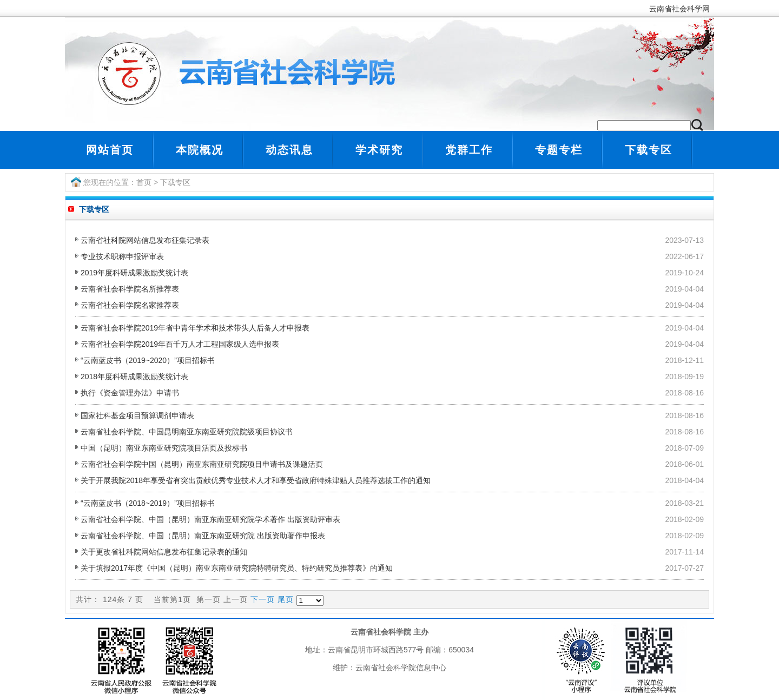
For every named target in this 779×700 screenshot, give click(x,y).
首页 (144, 182)
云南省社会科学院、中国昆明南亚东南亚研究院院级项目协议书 (187, 432)
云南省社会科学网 (682, 9)
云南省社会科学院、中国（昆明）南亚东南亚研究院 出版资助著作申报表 (203, 536)
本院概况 (200, 150)
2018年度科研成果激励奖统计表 (134, 377)
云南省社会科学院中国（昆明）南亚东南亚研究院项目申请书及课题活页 (202, 464)
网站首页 (110, 150)
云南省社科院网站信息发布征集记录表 (145, 240)
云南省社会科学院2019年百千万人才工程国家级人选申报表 (180, 344)
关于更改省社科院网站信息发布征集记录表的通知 (164, 552)
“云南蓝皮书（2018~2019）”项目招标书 (148, 503)
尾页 (286, 599)
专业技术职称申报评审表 (122, 256)
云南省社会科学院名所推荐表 (130, 289)
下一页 (263, 599)
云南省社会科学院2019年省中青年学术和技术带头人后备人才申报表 (195, 328)
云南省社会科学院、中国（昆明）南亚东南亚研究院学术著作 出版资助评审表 (210, 519)
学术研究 (379, 150)
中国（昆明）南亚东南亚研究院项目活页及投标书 (164, 448)
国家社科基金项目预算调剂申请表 (137, 415)
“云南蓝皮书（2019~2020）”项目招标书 (148, 360)
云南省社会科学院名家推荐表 (130, 305)
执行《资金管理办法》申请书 (130, 393)
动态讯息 (289, 150)
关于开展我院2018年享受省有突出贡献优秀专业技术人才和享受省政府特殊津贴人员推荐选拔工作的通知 (256, 480)
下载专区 (649, 150)
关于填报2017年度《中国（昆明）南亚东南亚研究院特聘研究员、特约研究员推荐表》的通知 (237, 568)
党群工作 (469, 150)
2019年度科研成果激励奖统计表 (134, 273)
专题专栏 (559, 150)
